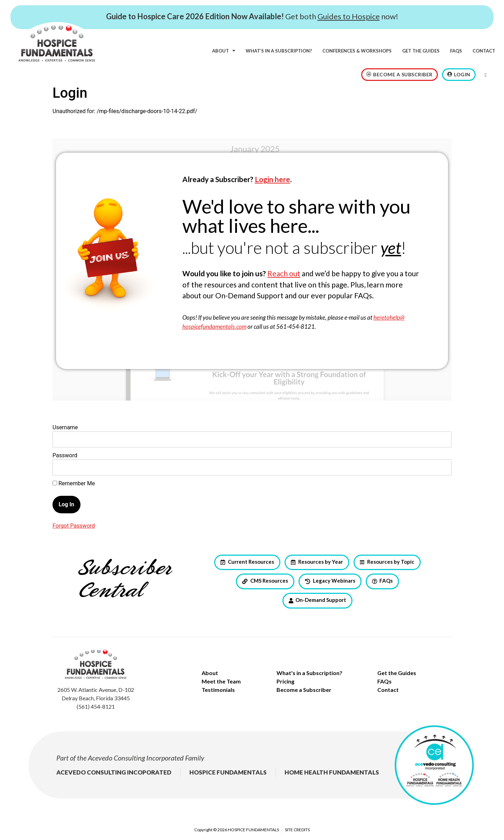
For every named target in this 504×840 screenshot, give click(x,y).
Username (65, 427)
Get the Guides (421, 51)
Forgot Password (74, 526)
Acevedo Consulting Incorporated (136, 758)
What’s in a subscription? (279, 51)
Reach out (284, 273)
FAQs (456, 51)
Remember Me (74, 484)
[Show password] (440, 467)
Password (65, 455)
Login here (272, 179)
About (224, 51)
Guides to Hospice (349, 16)
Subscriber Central (124, 580)
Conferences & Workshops (357, 51)
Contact (484, 51)
